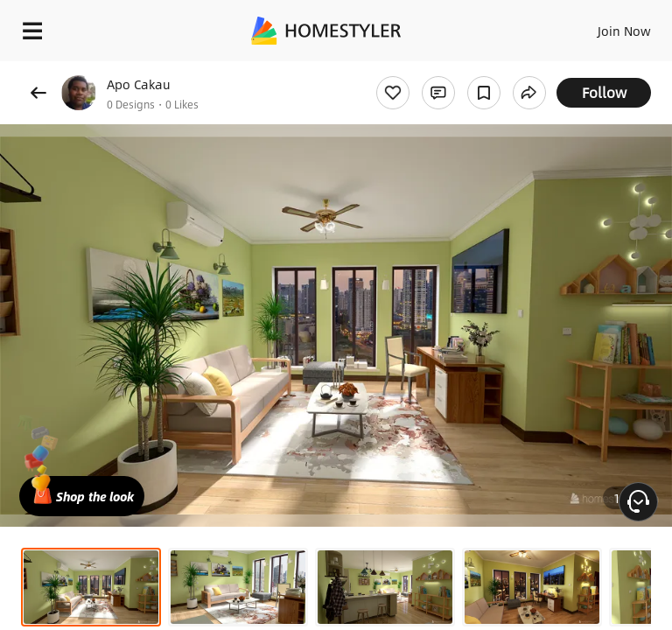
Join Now (624, 31)
